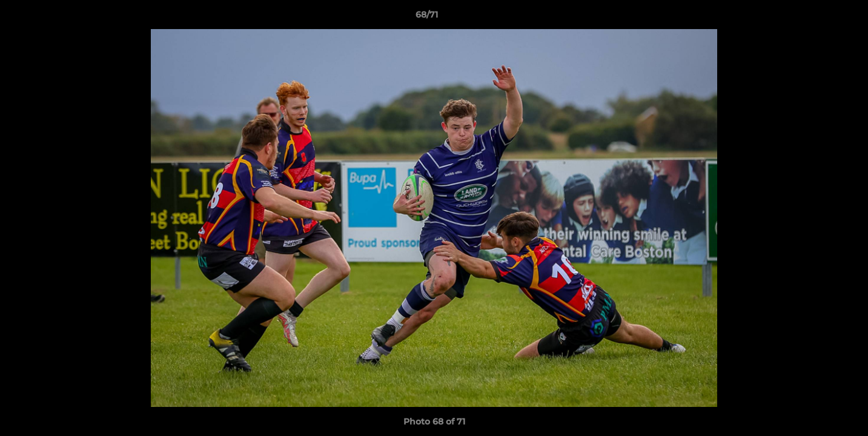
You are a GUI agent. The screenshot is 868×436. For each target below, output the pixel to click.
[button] (817, 18)
